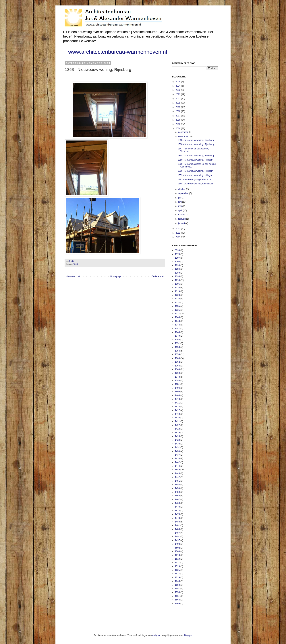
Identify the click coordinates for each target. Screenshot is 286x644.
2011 (178, 237)
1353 (177, 347)
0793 (177, 250)
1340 (177, 317)
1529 (177, 577)
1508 (177, 551)
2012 (178, 233)
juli (180, 198)
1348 (177, 332)
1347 (177, 329)
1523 (177, 566)
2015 (178, 124)
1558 (177, 592)
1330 (177, 299)
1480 (177, 522)
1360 (177, 358)
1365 (177, 366)
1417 (177, 410)
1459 (177, 492)
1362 (177, 362)
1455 (177, 488)
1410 (177, 399)
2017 (178, 116)
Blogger (188, 635)
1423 (177, 429)
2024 (178, 86)
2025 (178, 82)
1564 (177, 600)
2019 (178, 107)
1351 (177, 343)
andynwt (156, 635)
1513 (177, 555)
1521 (177, 563)
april (181, 210)
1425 (177, 433)
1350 (177, 340)
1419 (177, 414)
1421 (177, 421)
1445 (177, 470)
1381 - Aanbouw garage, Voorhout (194, 179)
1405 (177, 392)
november (183, 136)
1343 (177, 321)
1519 (177, 559)
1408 (177, 395)
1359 (177, 354)
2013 (178, 229)
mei (180, 206)
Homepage (116, 276)
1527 (177, 574)
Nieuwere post (73, 276)
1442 (177, 462)
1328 (177, 295)
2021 (178, 99)
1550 (177, 585)
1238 (177, 265)
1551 (177, 589)
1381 (177, 384)
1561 (177, 596)
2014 (178, 128)
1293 (177, 276)
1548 (177, 581)
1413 (177, 407)
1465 (177, 496)
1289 (177, 273)
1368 (76, 264)
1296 (177, 280)
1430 (177, 444)
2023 (178, 90)
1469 (177, 503)
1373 (177, 377)
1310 (177, 288)
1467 (177, 499)
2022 (178, 94)
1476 (177, 514)
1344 (177, 325)
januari (182, 223)
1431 (177, 447)
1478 (177, 518)
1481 (177, 525)
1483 (177, 529)
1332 (177, 303)
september (184, 193)
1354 (177, 351)
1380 (177, 380)
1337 (177, 314)
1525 (177, 570)
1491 (177, 536)
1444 (177, 466)
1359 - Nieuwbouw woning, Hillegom (195, 160)
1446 (177, 473)
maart (181, 215)
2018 (178, 111)
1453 (177, 485)
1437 (177, 455)
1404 (177, 388)
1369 (177, 373)
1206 (177, 262)
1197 (177, 258)
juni (180, 202)
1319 (177, 291)
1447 (177, 477)
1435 (177, 451)
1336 (177, 310)
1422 (177, 425)
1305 (177, 284)
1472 (177, 511)
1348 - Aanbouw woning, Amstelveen (196, 184)
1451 (177, 481)
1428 (177, 440)
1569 (177, 604)
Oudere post (158, 276)
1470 (177, 507)
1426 (177, 436)
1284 (177, 269)
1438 (177, 458)
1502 (177, 548)
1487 (177, 533)
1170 (177, 254)
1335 (177, 306)
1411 (177, 403)
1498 (177, 544)
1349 (177, 336)
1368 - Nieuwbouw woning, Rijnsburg (196, 140)
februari (182, 219)
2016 (178, 120)
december (183, 132)
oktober (182, 189)
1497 (177, 540)
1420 (177, 418)
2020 (178, 103)
